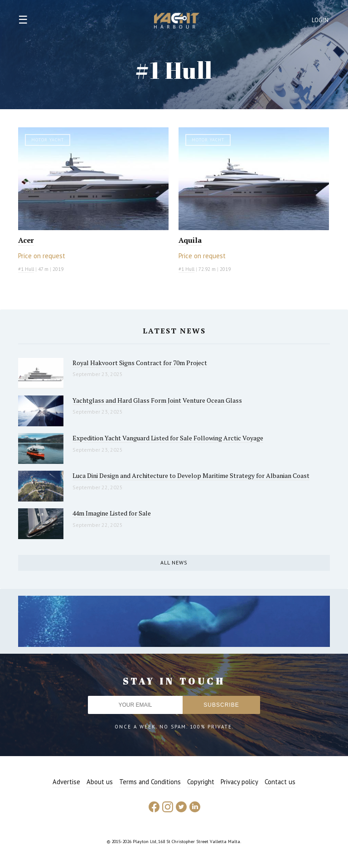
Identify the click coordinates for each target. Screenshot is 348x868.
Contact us (280, 782)
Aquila (190, 240)
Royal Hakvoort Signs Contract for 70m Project (140, 363)
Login (320, 20)
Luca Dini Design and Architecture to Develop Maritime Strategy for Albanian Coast (191, 475)
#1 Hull (26, 269)
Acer (26, 240)
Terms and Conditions (150, 782)
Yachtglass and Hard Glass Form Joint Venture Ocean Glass (157, 400)
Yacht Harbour (177, 22)
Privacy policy (239, 782)
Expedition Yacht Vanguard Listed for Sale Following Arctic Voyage (168, 438)
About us (100, 782)
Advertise (66, 782)
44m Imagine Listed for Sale (112, 513)
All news (174, 562)
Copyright (201, 782)
